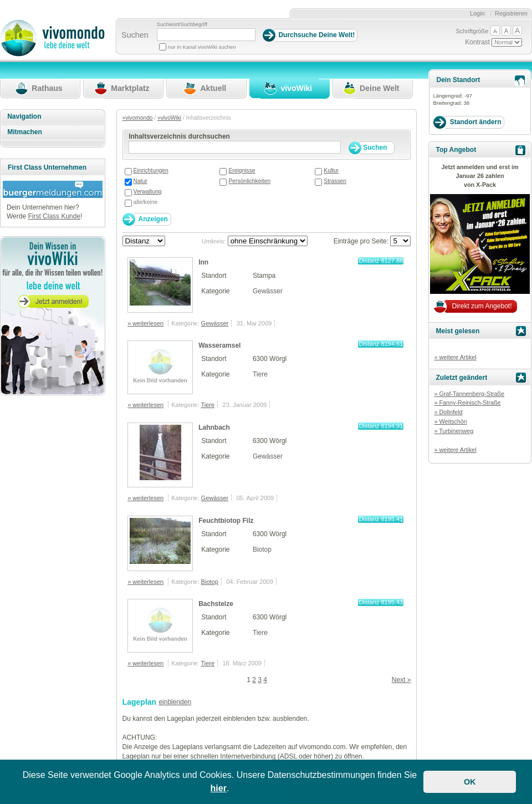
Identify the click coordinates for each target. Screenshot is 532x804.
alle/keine (146, 202)
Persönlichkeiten (249, 181)
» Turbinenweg (454, 431)
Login (477, 13)
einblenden (175, 702)
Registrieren (511, 13)
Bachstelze (216, 604)
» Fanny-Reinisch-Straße (467, 403)
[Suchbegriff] (206, 35)
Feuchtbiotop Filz (226, 521)
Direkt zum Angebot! (482, 306)
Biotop (262, 549)
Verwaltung (148, 192)
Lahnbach (214, 428)
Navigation (24, 116)
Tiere (260, 374)
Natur (140, 181)
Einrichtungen (151, 171)
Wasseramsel (219, 345)
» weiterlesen (145, 323)
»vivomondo (138, 118)
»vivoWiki (169, 118)
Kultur (331, 171)
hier (219, 788)
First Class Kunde (54, 216)
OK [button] (470, 782)
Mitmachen (25, 132)
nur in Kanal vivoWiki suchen (202, 47)
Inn (203, 262)
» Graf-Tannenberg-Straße (469, 394)
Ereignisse (242, 171)
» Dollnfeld (448, 412)
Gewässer (268, 291)
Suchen (135, 35)
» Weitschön (450, 421)
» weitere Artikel (455, 357)
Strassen (335, 181)
